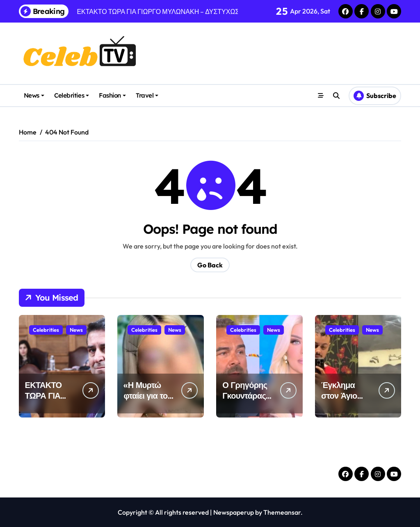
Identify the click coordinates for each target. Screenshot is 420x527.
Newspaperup (234, 512)
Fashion (112, 95)
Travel (147, 95)
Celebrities (72, 95)
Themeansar (282, 512)
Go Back (210, 265)
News (34, 95)
